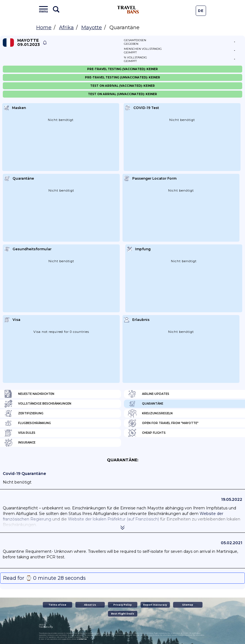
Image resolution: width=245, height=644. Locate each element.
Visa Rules (20, 433)
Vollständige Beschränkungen (38, 404)
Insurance (20, 443)
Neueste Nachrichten (29, 394)
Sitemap (188, 605)
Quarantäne (146, 404)
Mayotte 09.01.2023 (29, 43)
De (201, 11)
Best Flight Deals (123, 614)
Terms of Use (57, 605)
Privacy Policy (122, 605)
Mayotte (92, 28)
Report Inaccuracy (155, 605)
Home (44, 28)
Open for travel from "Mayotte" (163, 423)
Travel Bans (128, 10)
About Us (90, 605)
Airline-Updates (149, 394)
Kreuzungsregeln (150, 413)
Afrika (66, 28)
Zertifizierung (24, 413)
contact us (82, 639)
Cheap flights (147, 433)
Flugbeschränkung (28, 423)
